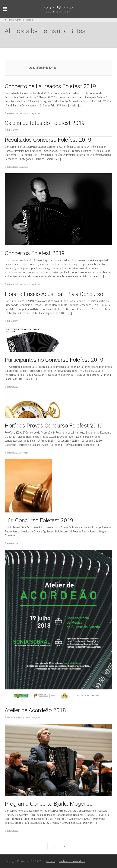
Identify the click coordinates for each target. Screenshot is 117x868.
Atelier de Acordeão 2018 (35, 710)
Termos (50, 861)
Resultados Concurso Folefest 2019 (48, 140)
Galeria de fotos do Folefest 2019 (45, 123)
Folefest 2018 (30, 717)
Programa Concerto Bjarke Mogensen (50, 804)
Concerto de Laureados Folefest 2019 (50, 86)
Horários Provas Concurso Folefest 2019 (54, 426)
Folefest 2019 (13, 113)
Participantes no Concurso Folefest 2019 (54, 360)
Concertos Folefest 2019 (35, 253)
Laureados (24, 167)
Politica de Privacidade (72, 861)
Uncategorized (33, 113)
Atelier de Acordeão (15, 717)
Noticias (23, 113)
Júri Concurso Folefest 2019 (39, 520)
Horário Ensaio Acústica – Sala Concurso (54, 294)
